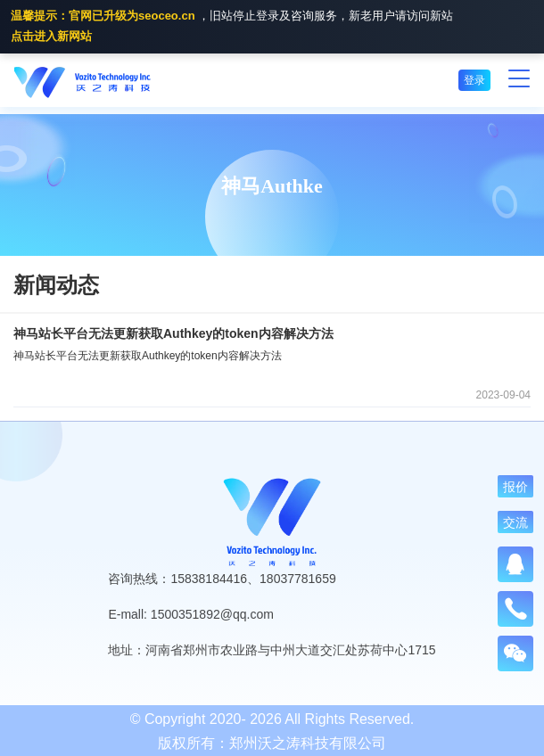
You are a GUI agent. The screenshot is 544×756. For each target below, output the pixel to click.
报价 (515, 487)
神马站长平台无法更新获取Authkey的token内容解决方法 (173, 333)
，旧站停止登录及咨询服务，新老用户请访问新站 (232, 28)
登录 (474, 80)
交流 (515, 522)
